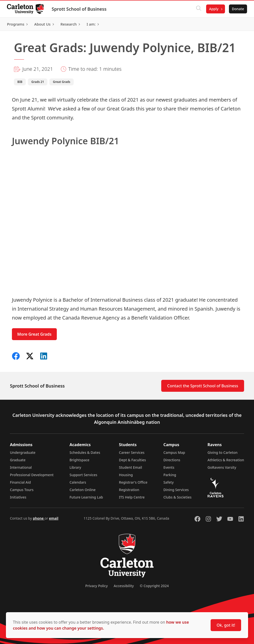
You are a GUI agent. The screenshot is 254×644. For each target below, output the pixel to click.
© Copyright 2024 (154, 586)
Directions (172, 460)
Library (75, 467)
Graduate (18, 460)
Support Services (83, 475)
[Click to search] (198, 9)
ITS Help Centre (132, 497)
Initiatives (18, 497)
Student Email (131, 467)
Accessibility (124, 586)
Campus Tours (22, 490)
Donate (237, 9)
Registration (129, 490)
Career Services (132, 452)
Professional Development (32, 475)
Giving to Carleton (223, 452)
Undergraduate (23, 452)
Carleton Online (82, 490)
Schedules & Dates (85, 452)
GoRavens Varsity (222, 467)
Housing (126, 475)
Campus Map (174, 452)
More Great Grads (34, 334)
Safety (169, 482)
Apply (213, 9)
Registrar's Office (133, 482)
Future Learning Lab (86, 497)
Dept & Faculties (133, 460)
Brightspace (79, 460)
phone (39, 518)
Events (169, 467)
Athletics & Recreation (226, 460)
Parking (170, 475)
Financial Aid (20, 482)
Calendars (78, 482)
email (54, 518)
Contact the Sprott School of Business (203, 386)
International (21, 467)
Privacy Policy (96, 586)
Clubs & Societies (177, 497)
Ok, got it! (226, 625)
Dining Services (176, 490)
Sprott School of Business (80, 9)
